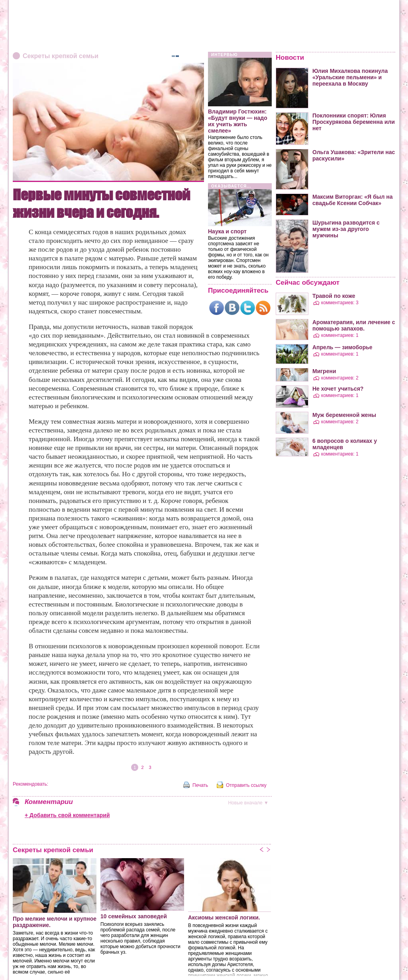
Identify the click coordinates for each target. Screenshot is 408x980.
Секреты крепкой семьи (61, 56)
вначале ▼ (248, 803)
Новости (290, 58)
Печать (200, 785)
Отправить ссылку (246, 785)
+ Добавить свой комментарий (67, 815)
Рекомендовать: (30, 784)
